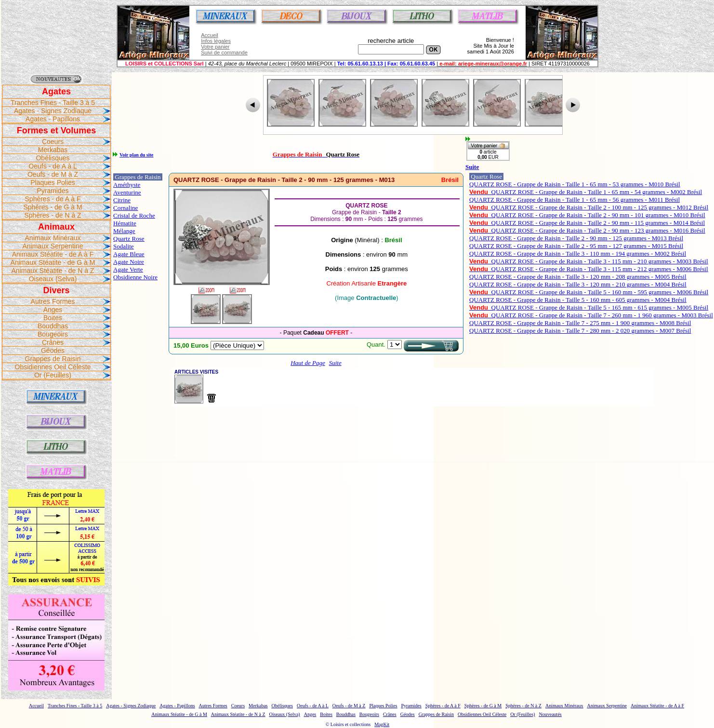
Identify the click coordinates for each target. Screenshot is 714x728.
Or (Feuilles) (53, 375)
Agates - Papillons (53, 119)
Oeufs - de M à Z (53, 174)
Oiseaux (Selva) (53, 279)
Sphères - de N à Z (53, 215)
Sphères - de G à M (53, 207)
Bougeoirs (53, 334)
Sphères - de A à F (53, 199)
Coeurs (53, 142)
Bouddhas (53, 326)
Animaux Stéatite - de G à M (53, 262)
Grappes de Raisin (53, 359)
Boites (53, 318)
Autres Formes (53, 301)
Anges (53, 310)
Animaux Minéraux (53, 238)
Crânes (53, 342)
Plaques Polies (53, 182)
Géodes (53, 351)
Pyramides (53, 191)
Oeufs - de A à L (53, 166)
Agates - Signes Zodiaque (53, 111)
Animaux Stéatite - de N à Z (53, 271)
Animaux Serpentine (53, 246)
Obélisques (53, 158)
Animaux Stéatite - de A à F (53, 254)
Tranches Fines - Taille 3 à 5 (53, 103)
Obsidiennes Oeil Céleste (53, 367)
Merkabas (53, 150)
